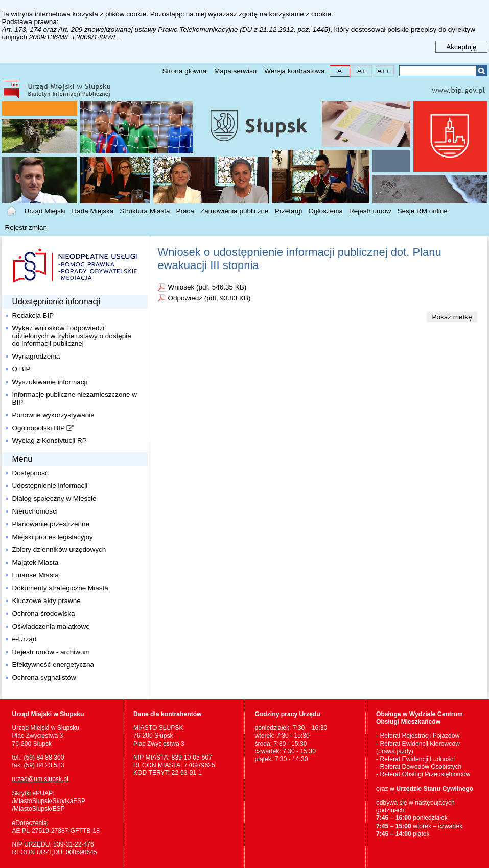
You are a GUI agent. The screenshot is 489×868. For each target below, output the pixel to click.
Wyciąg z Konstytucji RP (50, 441)
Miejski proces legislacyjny (53, 537)
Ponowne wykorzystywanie (53, 415)
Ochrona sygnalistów (44, 677)
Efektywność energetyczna (53, 665)
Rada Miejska (93, 211)
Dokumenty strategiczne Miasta (60, 588)
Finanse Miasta (36, 575)
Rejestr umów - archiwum (51, 652)
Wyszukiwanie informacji (50, 382)
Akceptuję (461, 47)
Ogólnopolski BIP (39, 428)
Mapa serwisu (235, 71)
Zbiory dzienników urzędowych (59, 550)
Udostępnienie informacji (50, 486)
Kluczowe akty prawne (46, 601)
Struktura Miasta (145, 211)
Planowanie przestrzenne (51, 524)
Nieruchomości (35, 511)
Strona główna (184, 71)
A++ (382, 70)
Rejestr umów (370, 211)
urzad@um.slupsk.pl (40, 779)
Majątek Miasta (36, 562)
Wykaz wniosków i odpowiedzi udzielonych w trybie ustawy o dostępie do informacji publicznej (72, 336)
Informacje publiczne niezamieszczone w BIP (75, 398)
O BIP (21, 369)
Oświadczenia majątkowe (51, 626)
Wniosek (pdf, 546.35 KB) (207, 287)
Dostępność (30, 473)
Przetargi (288, 211)
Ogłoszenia (326, 211)
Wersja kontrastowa (294, 71)
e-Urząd (25, 639)
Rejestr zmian (26, 227)
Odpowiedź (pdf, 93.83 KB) (209, 298)
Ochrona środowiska (44, 614)
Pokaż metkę (452, 317)
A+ (359, 70)
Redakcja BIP (33, 315)
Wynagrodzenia (36, 356)
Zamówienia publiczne (235, 211)
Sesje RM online (423, 211)
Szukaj (482, 71)
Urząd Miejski (45, 211)
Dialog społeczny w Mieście (54, 498)
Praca (185, 211)
